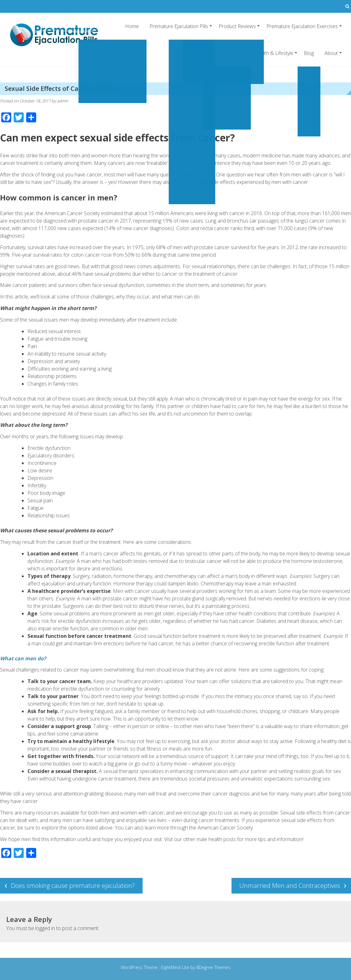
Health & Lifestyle (274, 53)
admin (63, 101)
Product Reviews (237, 26)
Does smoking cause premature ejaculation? (73, 886)
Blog (309, 53)
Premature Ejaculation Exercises (302, 26)
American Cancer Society (225, 828)
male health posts (216, 839)
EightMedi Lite (176, 967)
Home (132, 26)
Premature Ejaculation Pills (179, 26)
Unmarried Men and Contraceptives (290, 886)
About (331, 53)
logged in (45, 928)
